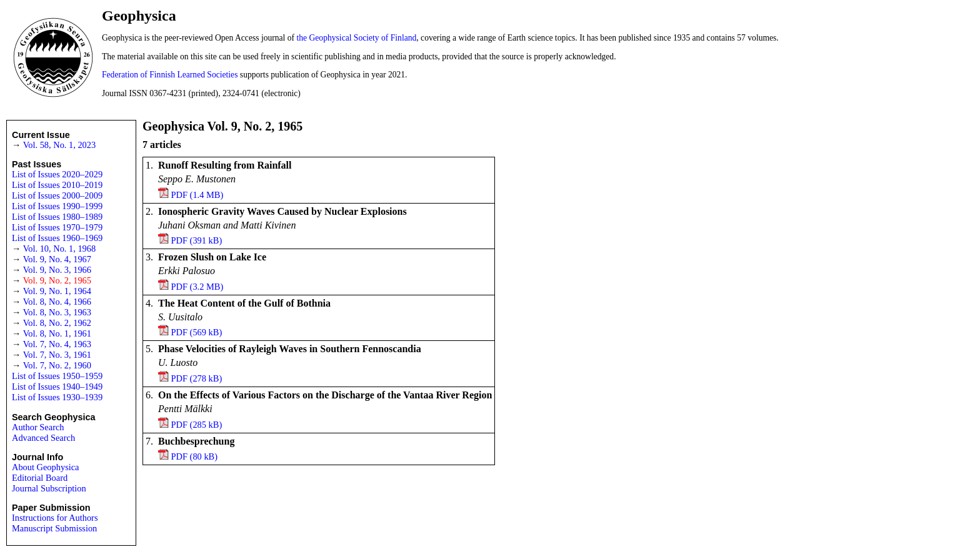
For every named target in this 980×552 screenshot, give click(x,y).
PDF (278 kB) (197, 378)
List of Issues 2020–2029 (57, 174)
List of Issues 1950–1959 (57, 376)
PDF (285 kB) (197, 425)
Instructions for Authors (55, 518)
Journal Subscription (49, 488)
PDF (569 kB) (197, 332)
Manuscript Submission (54, 528)
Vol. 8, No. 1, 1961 (57, 333)
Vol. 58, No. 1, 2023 (59, 145)
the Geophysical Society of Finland (357, 38)
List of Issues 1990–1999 (57, 206)
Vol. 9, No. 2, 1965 (57, 280)
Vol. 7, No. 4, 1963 (57, 344)
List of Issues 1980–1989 (57, 217)
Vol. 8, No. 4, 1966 (57, 302)
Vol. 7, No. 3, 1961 (57, 355)
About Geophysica (46, 467)
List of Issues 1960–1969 (57, 238)
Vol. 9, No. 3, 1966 (57, 270)
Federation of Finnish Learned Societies (170, 75)
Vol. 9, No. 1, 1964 (57, 291)
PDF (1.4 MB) (197, 195)
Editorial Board (40, 478)
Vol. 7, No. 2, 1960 (57, 365)
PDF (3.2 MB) (197, 287)
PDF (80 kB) (194, 456)
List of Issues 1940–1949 (57, 387)
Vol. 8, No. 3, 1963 (57, 312)
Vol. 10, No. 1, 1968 (59, 249)
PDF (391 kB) (197, 240)
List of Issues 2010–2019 (57, 185)
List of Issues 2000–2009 (57, 195)
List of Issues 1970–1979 (57, 227)
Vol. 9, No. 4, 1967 (57, 259)
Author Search (38, 427)
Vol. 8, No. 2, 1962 (57, 323)
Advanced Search (43, 438)
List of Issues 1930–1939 (57, 397)
